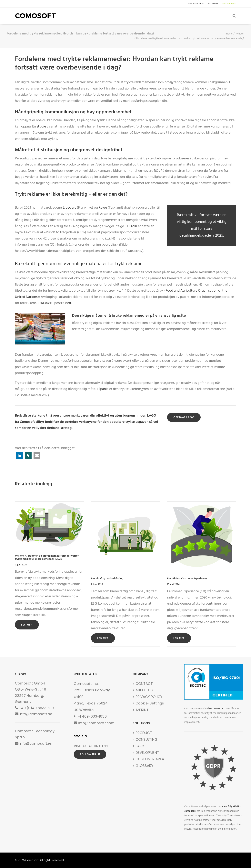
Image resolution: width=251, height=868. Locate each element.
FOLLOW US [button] (90, 754)
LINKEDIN (101, 746)
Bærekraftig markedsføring (107, 579)
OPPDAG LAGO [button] (184, 417)
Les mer (27, 625)
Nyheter (240, 34)
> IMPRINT (141, 710)
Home (229, 34)
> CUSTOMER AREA (148, 759)
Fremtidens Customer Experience (187, 579)
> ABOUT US (143, 690)
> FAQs (138, 746)
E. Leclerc (69, 208)
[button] (234, 16)
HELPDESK (213, 4)
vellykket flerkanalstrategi (52, 428)
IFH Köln (131, 226)
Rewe (103, 208)
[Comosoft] (36, 16)
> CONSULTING (145, 739)
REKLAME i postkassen (54, 303)
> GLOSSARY (143, 766)
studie (41, 127)
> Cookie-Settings (148, 703)
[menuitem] (196, 4)
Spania (103, 389)
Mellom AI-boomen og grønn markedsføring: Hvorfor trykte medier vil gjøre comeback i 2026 (47, 558)
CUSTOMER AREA (196, 4)
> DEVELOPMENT (146, 753)
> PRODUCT (142, 733)
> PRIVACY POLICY (147, 697)
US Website (84, 710)
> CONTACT (143, 684)
